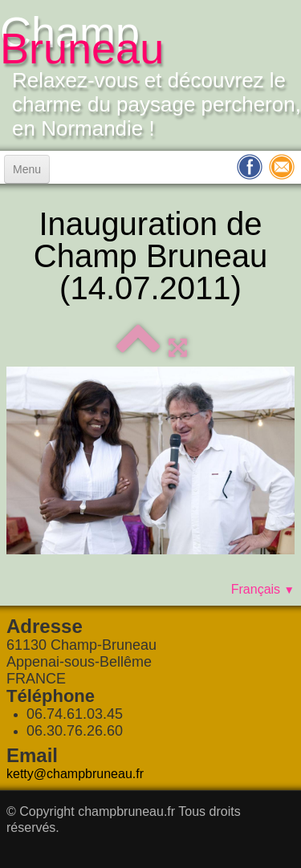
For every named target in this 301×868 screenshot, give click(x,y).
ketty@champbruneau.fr (75, 774)
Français (263, 589)
